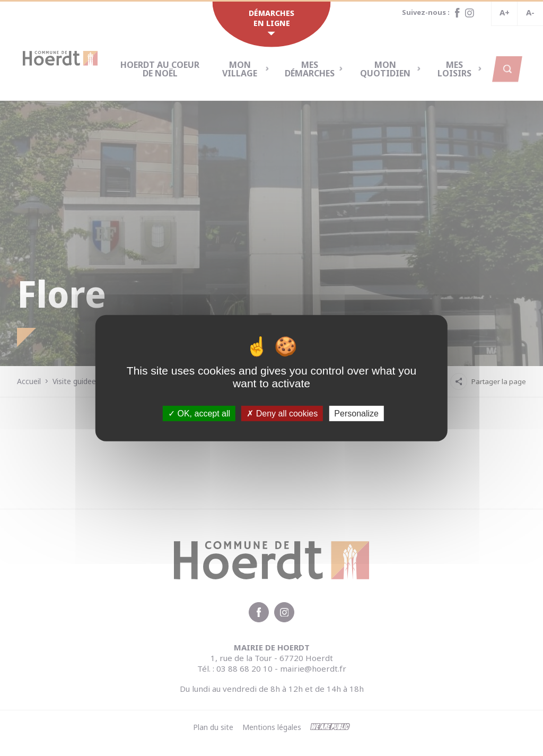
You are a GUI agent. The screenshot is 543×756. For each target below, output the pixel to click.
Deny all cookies (282, 413)
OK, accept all (199, 413)
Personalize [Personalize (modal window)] (356, 413)
